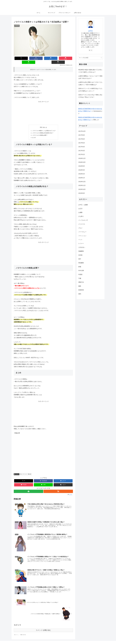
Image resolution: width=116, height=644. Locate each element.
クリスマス (82, 224)
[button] (68, 58)
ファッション (82, 236)
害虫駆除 (81, 263)
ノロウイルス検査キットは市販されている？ (44, 127)
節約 (80, 294)
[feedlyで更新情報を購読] (28, 488)
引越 (80, 278)
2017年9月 (82, 135)
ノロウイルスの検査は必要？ (40, 132)
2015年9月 (82, 193)
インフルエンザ (83, 220)
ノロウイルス (24, 471)
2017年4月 (82, 147)
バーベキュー (82, 232)
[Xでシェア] (19, 58)
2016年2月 (82, 174)
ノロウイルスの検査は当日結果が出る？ (43, 129)
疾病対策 (17, 471)
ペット (80, 240)
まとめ (34, 134)
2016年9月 (82, 166)
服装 (80, 286)
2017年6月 (82, 139)
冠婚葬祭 (81, 251)
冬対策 (80, 255)
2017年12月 (82, 131)
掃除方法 (81, 282)
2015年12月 (82, 182)
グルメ (80, 228)
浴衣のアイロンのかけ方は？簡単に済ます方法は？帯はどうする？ (90, 96)
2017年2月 (82, 154)
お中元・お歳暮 (83, 205)
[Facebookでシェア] (29, 58)
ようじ (91, 31)
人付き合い (82, 247)
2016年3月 (82, 170)
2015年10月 (82, 189)
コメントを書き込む (43, 627)
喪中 (80, 259)
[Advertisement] (43, 109)
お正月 (80, 209)
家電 (80, 267)
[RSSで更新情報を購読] (58, 488)
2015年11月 (82, 185)
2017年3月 (82, 151)
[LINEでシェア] (58, 58)
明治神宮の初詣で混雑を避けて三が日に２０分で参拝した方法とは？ (90, 71)
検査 (30, 471)
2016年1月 (82, 178)
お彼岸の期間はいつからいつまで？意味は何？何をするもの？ (90, 77)
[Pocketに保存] (48, 58)
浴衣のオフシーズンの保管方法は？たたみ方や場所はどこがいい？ (90, 90)
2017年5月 (82, 143)
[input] (91, 58)
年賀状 (80, 274)
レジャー (81, 243)
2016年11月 (82, 158)
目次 (41, 123)
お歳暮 (80, 212)
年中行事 (81, 271)
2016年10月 (82, 162)
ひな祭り (81, 216)
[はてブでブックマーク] (38, 58)
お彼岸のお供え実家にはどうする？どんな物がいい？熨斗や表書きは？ (90, 83)
